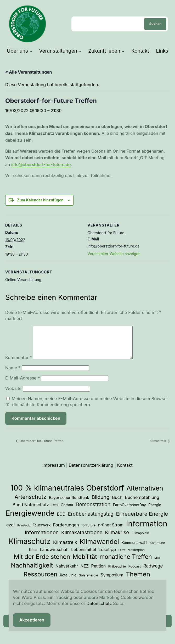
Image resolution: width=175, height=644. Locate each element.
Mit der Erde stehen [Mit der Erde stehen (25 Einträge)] (42, 563)
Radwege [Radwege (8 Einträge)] (153, 572)
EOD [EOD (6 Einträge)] (61, 521)
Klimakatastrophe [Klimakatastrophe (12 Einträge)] (82, 539)
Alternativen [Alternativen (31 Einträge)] (145, 494)
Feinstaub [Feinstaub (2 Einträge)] (24, 532)
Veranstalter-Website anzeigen (114, 254)
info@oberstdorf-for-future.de (41, 164)
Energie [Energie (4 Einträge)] (155, 511)
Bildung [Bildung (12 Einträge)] (100, 503)
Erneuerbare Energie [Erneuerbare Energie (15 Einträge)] (142, 520)
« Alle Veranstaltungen (29, 72)
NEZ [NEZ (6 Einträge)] (85, 572)
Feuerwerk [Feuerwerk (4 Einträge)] (42, 531)
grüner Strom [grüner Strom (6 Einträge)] (111, 531)
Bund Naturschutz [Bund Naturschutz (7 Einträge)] (31, 511)
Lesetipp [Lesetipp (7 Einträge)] (107, 556)
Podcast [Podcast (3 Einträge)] (135, 573)
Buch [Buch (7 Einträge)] (117, 504)
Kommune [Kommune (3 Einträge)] (157, 549)
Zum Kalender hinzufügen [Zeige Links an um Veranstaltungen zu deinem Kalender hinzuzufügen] (40, 200)
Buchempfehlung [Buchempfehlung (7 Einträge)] (142, 504)
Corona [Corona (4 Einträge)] (67, 511)
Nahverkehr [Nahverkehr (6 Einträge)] (67, 572)
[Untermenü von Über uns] (31, 51)
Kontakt (125, 471)
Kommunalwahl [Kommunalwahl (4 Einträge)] (134, 549)
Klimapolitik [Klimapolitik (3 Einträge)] (140, 539)
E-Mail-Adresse (23, 384)
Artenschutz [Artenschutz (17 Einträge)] (30, 503)
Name (13, 374)
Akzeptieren (32, 620)
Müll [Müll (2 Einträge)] (157, 564)
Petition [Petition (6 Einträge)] (99, 572)
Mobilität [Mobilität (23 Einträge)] (85, 563)
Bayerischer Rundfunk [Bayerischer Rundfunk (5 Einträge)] (69, 504)
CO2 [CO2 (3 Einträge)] (55, 511)
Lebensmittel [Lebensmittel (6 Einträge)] (84, 556)
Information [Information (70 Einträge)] (147, 530)
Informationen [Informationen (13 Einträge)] (42, 539)
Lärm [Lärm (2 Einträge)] (122, 556)
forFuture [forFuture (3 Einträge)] (89, 532)
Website (13, 395)
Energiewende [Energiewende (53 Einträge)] (30, 519)
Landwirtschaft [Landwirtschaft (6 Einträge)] (54, 556)
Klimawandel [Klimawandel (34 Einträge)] (100, 548)
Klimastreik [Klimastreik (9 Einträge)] (65, 549)
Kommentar (19, 364)
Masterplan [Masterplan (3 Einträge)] (136, 556)
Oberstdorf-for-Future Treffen (41, 447)
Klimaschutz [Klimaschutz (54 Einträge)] (30, 548)
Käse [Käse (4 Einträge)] (33, 556)
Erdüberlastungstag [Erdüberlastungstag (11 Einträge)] (91, 520)
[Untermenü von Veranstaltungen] (80, 51)
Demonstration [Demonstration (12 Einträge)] (93, 511)
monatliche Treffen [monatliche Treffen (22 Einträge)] (126, 563)
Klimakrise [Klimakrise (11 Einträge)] (117, 539)
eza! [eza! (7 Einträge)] (10, 531)
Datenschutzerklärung (91, 471)
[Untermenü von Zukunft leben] (123, 51)
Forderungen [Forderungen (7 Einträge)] (66, 531)
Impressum (54, 471)
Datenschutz (99, 603)
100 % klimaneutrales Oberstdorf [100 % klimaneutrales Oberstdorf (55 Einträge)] (67, 494)
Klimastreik (158, 447)
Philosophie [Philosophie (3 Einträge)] (117, 573)
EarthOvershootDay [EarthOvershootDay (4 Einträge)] (129, 511)
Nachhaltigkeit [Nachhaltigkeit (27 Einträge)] (32, 572)
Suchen (155, 24)
